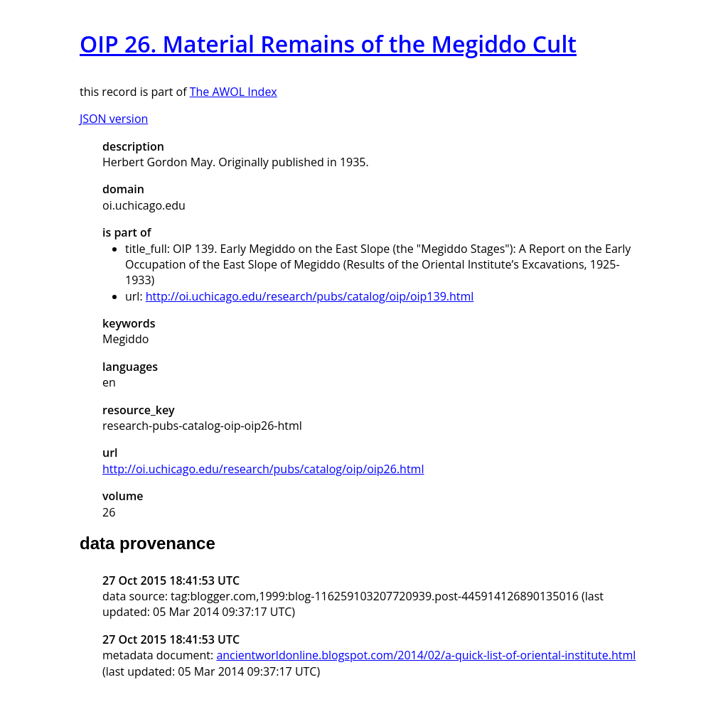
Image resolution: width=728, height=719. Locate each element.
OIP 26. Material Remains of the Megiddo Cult (328, 44)
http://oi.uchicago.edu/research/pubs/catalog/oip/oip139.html (310, 296)
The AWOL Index (234, 92)
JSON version (114, 119)
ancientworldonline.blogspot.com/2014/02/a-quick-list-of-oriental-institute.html (426, 655)
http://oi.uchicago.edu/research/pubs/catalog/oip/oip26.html (263, 469)
